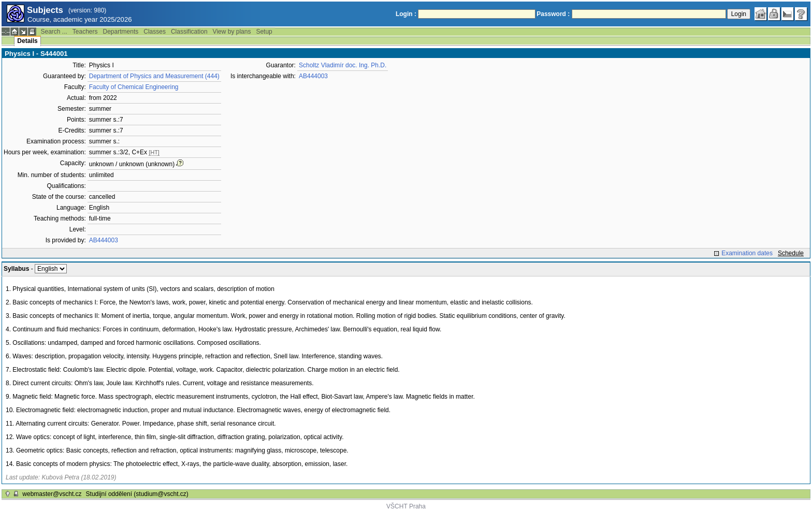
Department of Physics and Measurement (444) (154, 76)
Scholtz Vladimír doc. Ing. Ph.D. (343, 65)
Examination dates (747, 253)
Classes (155, 32)
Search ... (54, 32)
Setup (264, 32)
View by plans (232, 32)
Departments (121, 32)
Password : (553, 14)
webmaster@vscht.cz (52, 494)
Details (27, 41)
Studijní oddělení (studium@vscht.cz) (137, 494)
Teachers (85, 32)
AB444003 (104, 240)
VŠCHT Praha (406, 506)
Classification (189, 32)
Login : (406, 14)
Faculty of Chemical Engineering (134, 87)
